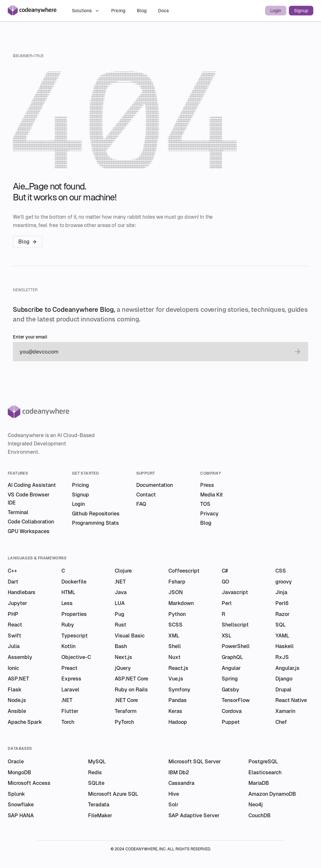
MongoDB (19, 772)
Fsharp (177, 582)
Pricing (119, 11)
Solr (173, 805)
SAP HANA (21, 815)
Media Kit (212, 495)
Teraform (126, 711)
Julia (14, 646)
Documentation (155, 485)
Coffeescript (184, 571)
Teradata (99, 805)
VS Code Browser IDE (29, 499)
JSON (176, 592)
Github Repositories (96, 514)
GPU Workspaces (29, 531)
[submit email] (298, 352)
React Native (291, 700)
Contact (146, 495)
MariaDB (259, 783)
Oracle (16, 762)
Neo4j (256, 805)
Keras (175, 711)
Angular (231, 668)
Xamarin (285, 711)
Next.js (123, 657)
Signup (301, 11)
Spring (230, 679)
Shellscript (235, 625)
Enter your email (30, 337)
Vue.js (176, 679)
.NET (120, 582)
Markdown (181, 603)
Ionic (13, 668)
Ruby (68, 625)
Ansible (17, 711)
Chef (281, 722)
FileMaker (100, 815)
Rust (120, 625)
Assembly (20, 657)
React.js (178, 668)
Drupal (283, 690)
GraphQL (232, 657)
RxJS (282, 657)
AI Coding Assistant (32, 485)
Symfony (179, 690)
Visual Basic (130, 636)
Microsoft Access (29, 783)
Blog (142, 11)
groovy (284, 582)
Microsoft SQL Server (195, 762)
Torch (68, 722)
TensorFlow (236, 700)
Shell (175, 646)
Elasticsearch (265, 772)
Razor (282, 614)
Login (276, 11)
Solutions (86, 11)
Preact (69, 668)
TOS (205, 504)
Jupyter (17, 603)
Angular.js (287, 668)
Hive (174, 794)
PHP (13, 614)
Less (67, 603)
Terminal (18, 512)
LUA (120, 603)
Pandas (178, 700)
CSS (281, 571)
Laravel (70, 690)
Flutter (70, 711)
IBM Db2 (179, 772)
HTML (68, 592)
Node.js (17, 700)
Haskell (285, 646)
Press (207, 485)
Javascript (235, 592)
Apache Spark (25, 722)
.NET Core (126, 700)
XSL (227, 636)
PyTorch (124, 722)
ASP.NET (18, 679)
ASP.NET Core (131, 679)
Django (284, 679)
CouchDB (259, 815)
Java (121, 592)
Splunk (16, 794)
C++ (12, 571)
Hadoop (178, 722)
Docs (163, 11)
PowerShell (236, 646)
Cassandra (181, 783)
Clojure (123, 571)
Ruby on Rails (131, 690)
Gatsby (230, 690)
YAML (282, 636)
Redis (95, 772)
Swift (14, 636)
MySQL (97, 762)
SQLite (96, 783)
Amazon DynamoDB (272, 794)
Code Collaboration (31, 522)
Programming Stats (95, 523)
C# (225, 571)
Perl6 (282, 603)
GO (225, 582)
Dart (13, 582)
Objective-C (76, 657)
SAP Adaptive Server (194, 815)
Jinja (281, 592)
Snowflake (21, 805)
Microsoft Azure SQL (113, 794)
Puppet (231, 722)
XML (174, 636)
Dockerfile (74, 582)
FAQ (141, 504)
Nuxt (174, 657)
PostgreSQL (263, 762)
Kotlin (68, 646)
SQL (281, 625)
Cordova (232, 711)
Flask (15, 690)
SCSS (175, 625)
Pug (120, 614)
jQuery (123, 668)
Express (71, 679)
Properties (74, 614)
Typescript (75, 636)
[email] (154, 352)
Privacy (209, 514)
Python (177, 614)
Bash (121, 646)
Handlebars (22, 592)
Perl (227, 603)
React (15, 625)
